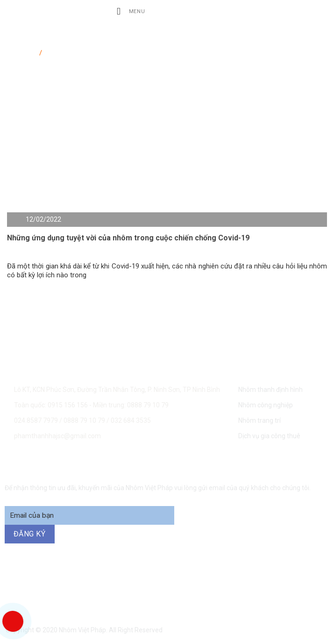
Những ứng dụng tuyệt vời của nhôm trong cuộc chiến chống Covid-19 (128, 238)
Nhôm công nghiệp (266, 405)
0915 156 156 (100, 582)
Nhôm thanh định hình (270, 390)
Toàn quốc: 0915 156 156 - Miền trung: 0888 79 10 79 (91, 405)
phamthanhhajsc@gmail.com (57, 436)
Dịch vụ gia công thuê (269, 436)
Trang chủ (22, 51)
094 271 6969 (178, 594)
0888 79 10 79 (85, 420)
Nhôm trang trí (259, 420)
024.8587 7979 (36, 420)
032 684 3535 (131, 420)
